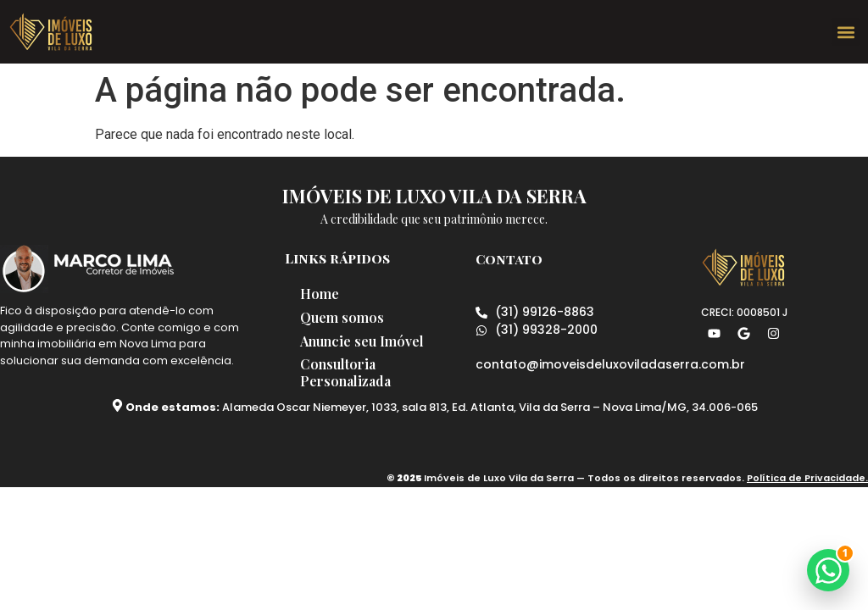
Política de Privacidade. (807, 479)
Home (321, 294)
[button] (846, 32)
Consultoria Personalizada (347, 373)
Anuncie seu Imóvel (364, 341)
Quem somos (344, 317)
